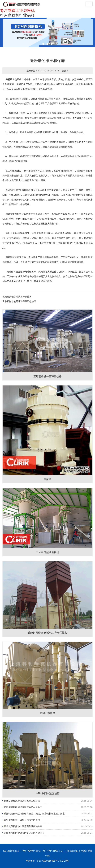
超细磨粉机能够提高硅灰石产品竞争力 (23, 807)
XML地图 (65, 861)
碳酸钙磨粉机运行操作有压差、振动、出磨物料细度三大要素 (34, 813)
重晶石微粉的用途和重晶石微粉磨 (19, 301)
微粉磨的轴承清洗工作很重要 (17, 297)
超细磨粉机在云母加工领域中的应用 (22, 820)
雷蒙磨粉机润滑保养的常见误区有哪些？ (24, 833)
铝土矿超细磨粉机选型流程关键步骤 (22, 801)
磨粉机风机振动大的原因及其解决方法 (23, 826)
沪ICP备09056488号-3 (48, 861)
